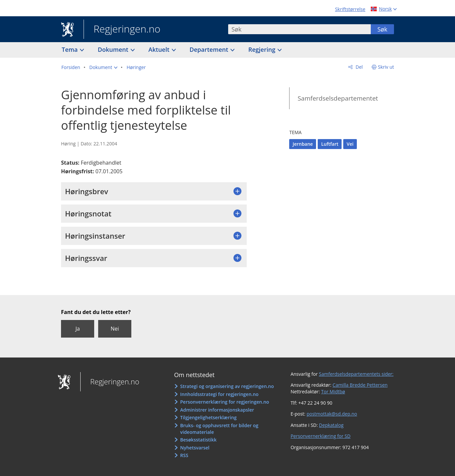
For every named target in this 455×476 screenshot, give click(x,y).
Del (359, 67)
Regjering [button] (263, 49)
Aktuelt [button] (160, 49)
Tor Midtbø (333, 392)
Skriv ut (386, 67)
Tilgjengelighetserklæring (208, 417)
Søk (382, 29)
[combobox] (299, 29)
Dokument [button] (114, 49)
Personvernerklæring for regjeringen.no (225, 402)
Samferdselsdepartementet (338, 98)
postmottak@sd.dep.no (332, 414)
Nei (115, 329)
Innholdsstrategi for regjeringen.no (219, 394)
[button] (103, 67)
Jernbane (303, 144)
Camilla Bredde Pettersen (360, 385)
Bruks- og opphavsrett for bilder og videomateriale (219, 429)
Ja (77, 329)
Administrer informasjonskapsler (217, 410)
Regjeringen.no (122, 30)
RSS (184, 455)
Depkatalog (331, 425)
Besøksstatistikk (198, 440)
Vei (350, 144)
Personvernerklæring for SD (321, 436)
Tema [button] (70, 49)
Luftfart (330, 144)
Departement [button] (210, 49)
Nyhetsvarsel (195, 448)
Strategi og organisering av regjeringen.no (227, 386)
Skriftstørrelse (350, 9)
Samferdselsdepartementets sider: (356, 374)
